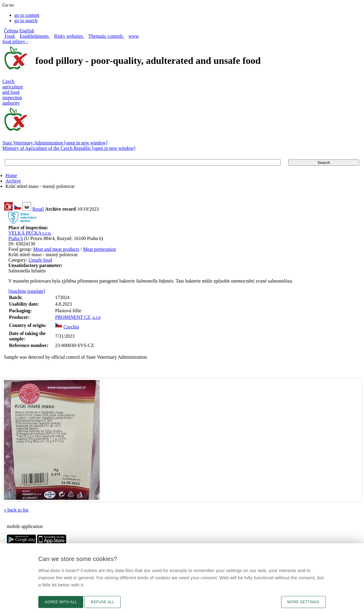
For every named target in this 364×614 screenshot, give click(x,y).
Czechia (71, 327)
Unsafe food (40, 260)
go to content (27, 15)
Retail (38, 209)
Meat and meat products (56, 249)
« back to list (16, 510)
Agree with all (61, 602)
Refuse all (103, 602)
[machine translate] (27, 291)
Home (11, 175)
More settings (303, 602)
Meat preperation (99, 249)
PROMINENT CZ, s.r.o (78, 317)
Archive (13, 181)
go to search (26, 21)
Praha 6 (16, 238)
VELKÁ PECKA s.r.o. (30, 233)
